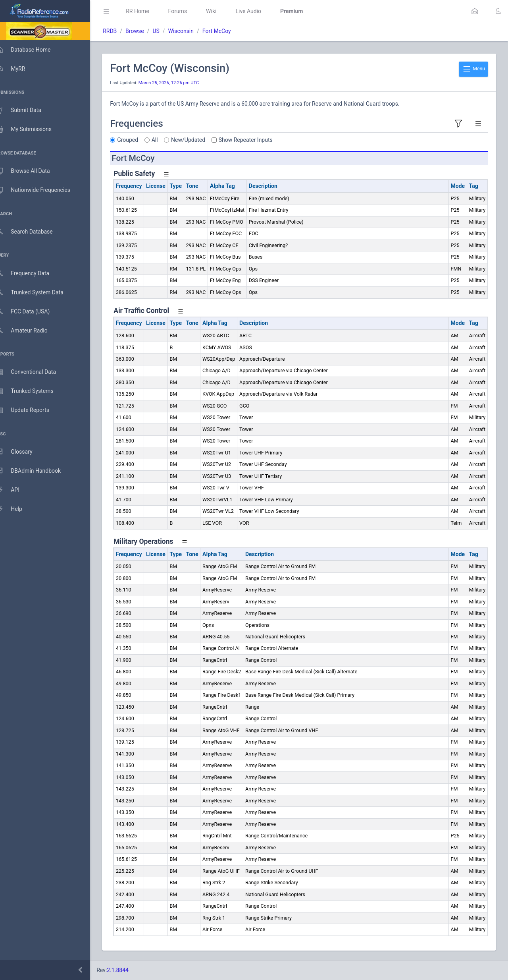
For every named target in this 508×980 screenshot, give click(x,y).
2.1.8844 (129, 970)
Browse (146, 31)
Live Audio (260, 11)
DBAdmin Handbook (36, 471)
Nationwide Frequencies (41, 190)
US (167, 31)
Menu (473, 69)
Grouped (139, 140)
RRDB (121, 31)
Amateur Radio (30, 331)
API (15, 490)
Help (17, 509)
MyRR (18, 69)
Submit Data (26, 110)
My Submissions (32, 130)
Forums (189, 11)
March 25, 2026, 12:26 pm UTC (180, 83)
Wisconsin (192, 31)
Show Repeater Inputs (257, 140)
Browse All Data (31, 171)
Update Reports (30, 410)
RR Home (149, 11)
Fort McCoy (228, 31)
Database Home (31, 50)
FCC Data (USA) (31, 312)
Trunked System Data (38, 293)
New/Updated (200, 140)
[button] (475, 11)
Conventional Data (34, 372)
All (166, 140)
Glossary (22, 452)
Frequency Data (30, 274)
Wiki (223, 11)
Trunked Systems (32, 391)
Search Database (32, 232)
